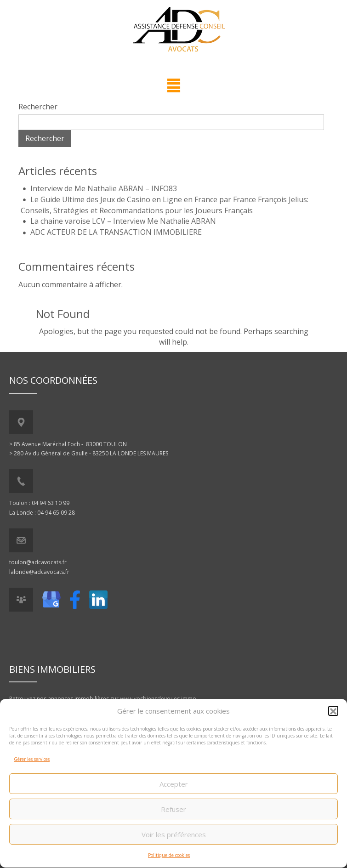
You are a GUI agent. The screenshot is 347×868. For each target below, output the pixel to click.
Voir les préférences (174, 838)
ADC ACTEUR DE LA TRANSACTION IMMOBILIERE (116, 232)
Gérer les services (32, 763)
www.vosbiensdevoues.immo (158, 699)
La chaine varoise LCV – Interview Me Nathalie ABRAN (123, 221)
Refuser (173, 813)
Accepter (174, 788)
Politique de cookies (169, 859)
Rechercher (38, 107)
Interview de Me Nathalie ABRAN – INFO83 (104, 188)
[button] (333, 715)
